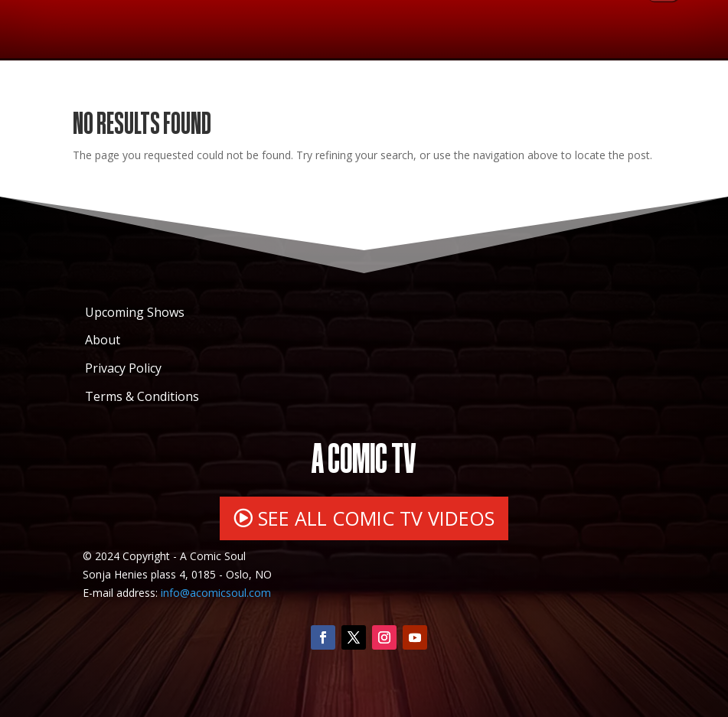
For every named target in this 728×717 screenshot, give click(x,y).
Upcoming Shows (135, 312)
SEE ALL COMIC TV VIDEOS (376, 518)
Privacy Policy (123, 368)
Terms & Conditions (142, 396)
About (103, 340)
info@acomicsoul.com (216, 593)
